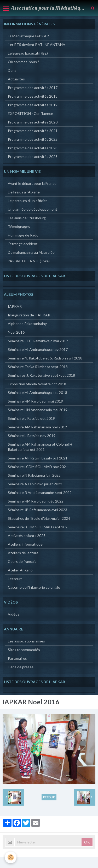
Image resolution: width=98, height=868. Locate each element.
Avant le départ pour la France (32, 183)
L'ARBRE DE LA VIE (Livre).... (30, 261)
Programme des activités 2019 (33, 105)
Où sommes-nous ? (24, 62)
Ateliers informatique (25, 544)
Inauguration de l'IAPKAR (29, 315)
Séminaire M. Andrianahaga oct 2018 (38, 392)
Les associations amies (26, 641)
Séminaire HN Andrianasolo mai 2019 (38, 410)
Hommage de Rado (23, 235)
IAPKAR (15, 306)
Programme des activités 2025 (33, 157)
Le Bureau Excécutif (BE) (28, 53)
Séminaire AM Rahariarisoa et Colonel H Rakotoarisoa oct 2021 (40, 447)
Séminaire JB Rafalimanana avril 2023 (38, 510)
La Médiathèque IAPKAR (28, 36)
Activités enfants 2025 (27, 536)
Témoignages (19, 226)
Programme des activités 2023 (33, 148)
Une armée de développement (33, 209)
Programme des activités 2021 (33, 131)
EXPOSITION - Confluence (30, 113)
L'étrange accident (23, 244)
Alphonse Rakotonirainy (27, 324)
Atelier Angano (20, 570)
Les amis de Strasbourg (27, 218)
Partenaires (17, 658)
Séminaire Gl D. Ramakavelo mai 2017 (38, 341)
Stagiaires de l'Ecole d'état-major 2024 (39, 518)
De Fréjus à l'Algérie (24, 192)
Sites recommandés (24, 650)
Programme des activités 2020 (33, 122)
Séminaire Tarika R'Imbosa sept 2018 (38, 367)
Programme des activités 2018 (33, 96)
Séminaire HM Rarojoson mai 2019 (35, 401)
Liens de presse (21, 667)
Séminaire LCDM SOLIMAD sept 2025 (39, 527)
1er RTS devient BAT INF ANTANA (37, 45)
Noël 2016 (16, 332)
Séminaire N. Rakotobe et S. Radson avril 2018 (45, 358)
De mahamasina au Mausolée (31, 252)
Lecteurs (15, 579)
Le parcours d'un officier (27, 201)
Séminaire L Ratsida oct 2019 (31, 418)
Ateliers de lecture (23, 553)
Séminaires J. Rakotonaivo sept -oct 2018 (41, 375)
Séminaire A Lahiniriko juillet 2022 (35, 484)
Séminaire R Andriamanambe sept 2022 (40, 492)
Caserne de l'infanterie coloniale (34, 587)
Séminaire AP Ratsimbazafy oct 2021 (38, 458)
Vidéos (14, 614)
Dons (12, 70)
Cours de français (22, 561)
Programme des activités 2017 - (34, 88)
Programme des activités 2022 (33, 139)
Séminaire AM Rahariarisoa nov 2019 (37, 427)
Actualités (16, 79)
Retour (49, 797)
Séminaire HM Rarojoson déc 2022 (36, 501)
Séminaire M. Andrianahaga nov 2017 (38, 349)
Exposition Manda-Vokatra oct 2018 (37, 384)
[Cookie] (11, 857)
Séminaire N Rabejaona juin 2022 (34, 475)
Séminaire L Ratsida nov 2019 (32, 436)
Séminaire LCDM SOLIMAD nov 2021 (38, 467)
